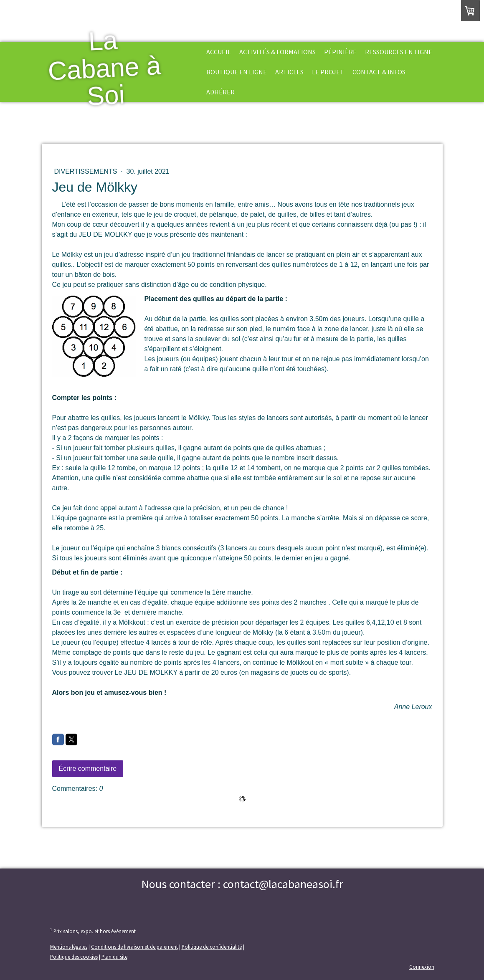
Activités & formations (277, 52)
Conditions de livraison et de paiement (134, 947)
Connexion (422, 967)
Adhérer (220, 92)
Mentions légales (69, 947)
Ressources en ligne (399, 52)
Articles (289, 72)
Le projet (328, 72)
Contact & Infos (379, 72)
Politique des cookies (74, 957)
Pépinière (340, 52)
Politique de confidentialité (212, 947)
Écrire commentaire (88, 769)
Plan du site (114, 957)
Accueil (219, 52)
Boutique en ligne (237, 72)
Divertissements (87, 171)
